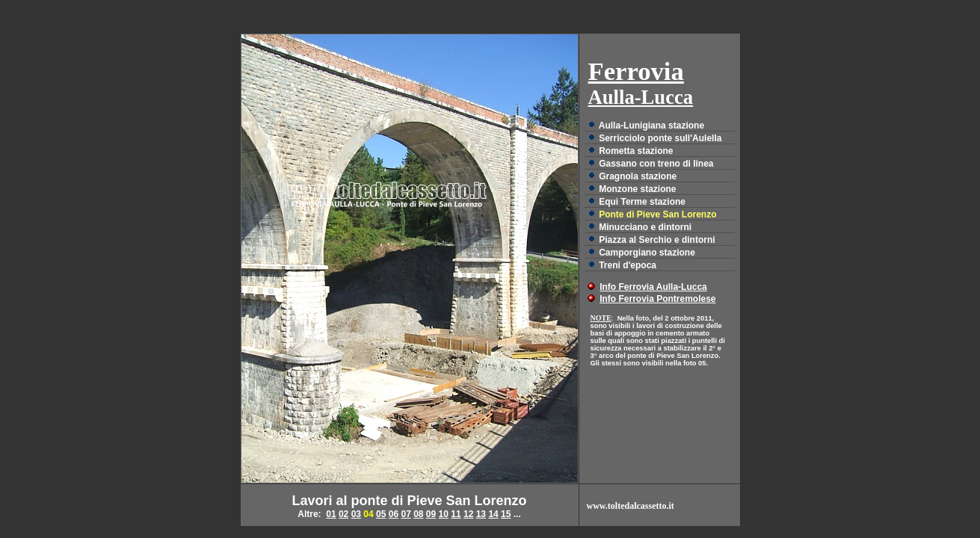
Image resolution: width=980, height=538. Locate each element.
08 (418, 514)
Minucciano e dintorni (645, 227)
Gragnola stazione (638, 176)
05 (381, 514)
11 (456, 514)
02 (343, 514)
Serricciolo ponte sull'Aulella (660, 138)
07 (406, 514)
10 (444, 514)
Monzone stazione (637, 189)
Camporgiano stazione (647, 253)
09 (431, 514)
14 (493, 514)
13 (481, 514)
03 (356, 514)
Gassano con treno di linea (656, 164)
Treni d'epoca (628, 265)
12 (468, 514)
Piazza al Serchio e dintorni (657, 240)
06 (394, 514)
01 (331, 514)
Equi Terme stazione (642, 202)
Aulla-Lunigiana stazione (651, 126)
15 (506, 514)
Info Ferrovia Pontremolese (657, 299)
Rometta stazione (636, 151)
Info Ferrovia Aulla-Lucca (653, 287)
